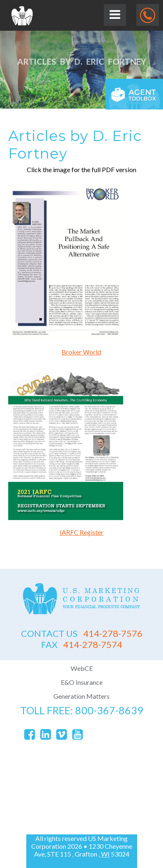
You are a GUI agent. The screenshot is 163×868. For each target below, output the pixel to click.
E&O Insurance (82, 682)
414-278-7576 (82, 633)
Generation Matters (81, 696)
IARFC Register (81, 532)
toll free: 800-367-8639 (82, 710)
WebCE (82, 668)
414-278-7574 (82, 644)
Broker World (81, 352)
